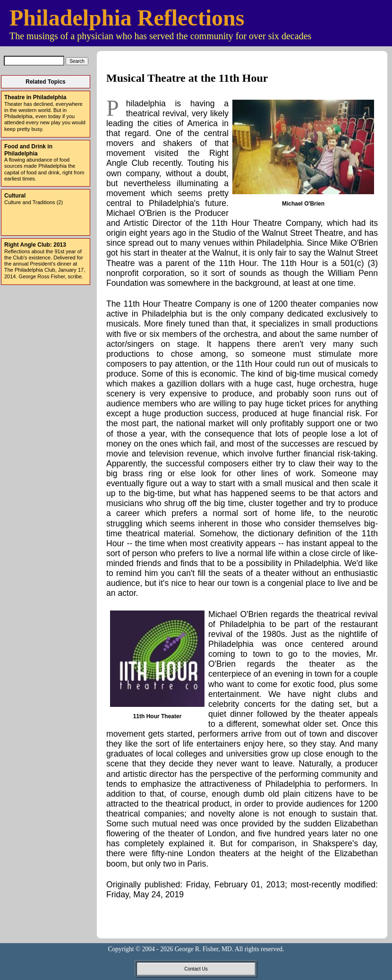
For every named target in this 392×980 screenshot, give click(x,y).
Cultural (15, 196)
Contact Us (196, 969)
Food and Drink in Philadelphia (28, 150)
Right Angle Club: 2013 (35, 245)
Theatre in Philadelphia (35, 97)
